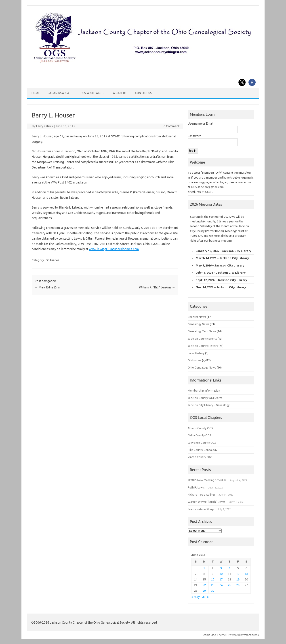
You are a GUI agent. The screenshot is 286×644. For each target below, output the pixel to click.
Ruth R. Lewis (196, 487)
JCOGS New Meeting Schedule (207, 480)
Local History (196, 353)
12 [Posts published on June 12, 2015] (238, 574)
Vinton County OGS (200, 457)
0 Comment (171, 126)
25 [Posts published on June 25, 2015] (229, 585)
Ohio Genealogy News (202, 367)
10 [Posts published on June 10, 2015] (221, 574)
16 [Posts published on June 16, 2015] (213, 579)
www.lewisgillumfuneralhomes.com (114, 249)
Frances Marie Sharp (201, 509)
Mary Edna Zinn (47, 287)
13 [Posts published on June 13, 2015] (246, 574)
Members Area (59, 93)
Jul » (205, 597)
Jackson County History (203, 346)
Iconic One (209, 635)
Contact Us (143, 93)
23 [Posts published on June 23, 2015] (213, 585)
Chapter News (197, 317)
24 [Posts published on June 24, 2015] (221, 585)
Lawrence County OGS (202, 443)
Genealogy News (198, 324)
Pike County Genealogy (202, 450)
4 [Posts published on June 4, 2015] (230, 568)
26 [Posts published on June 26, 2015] (238, 585)
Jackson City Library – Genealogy (209, 405)
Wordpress (251, 635)
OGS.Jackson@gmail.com (207, 187)
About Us (120, 93)
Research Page (91, 93)
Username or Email (201, 124)
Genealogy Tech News (202, 331)
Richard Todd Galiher (201, 495)
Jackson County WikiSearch (205, 398)
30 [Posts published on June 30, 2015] (213, 591)
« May (195, 597)
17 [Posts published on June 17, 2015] (221, 579)
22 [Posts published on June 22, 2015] (204, 585)
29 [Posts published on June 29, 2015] (204, 591)
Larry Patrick (45, 126)
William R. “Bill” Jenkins (157, 287)
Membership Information (204, 390)
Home (36, 93)
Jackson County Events (202, 339)
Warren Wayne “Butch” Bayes (207, 502)
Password (195, 136)
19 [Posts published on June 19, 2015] (238, 579)
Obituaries (52, 260)
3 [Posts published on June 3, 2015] (221, 568)
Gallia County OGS (199, 435)
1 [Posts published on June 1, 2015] (204, 568)
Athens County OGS (200, 428)
